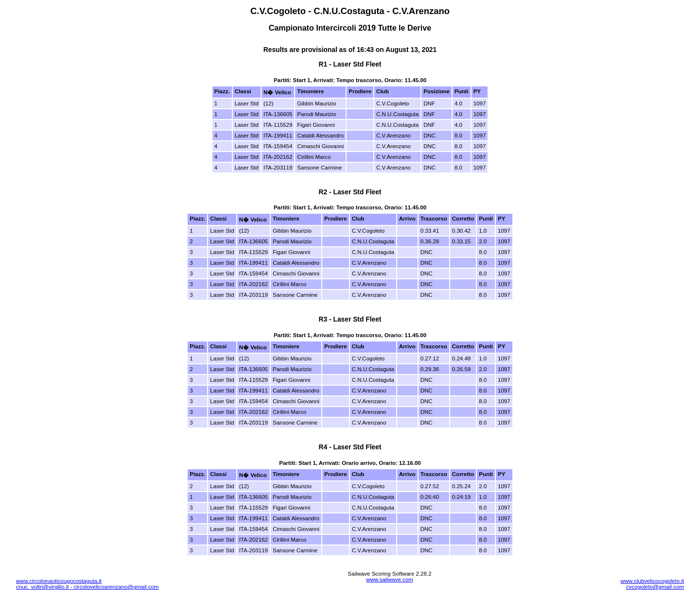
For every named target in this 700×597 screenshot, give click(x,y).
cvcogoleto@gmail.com (655, 587)
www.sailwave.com (390, 580)
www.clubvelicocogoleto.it (652, 581)
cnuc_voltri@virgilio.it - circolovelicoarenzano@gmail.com (87, 587)
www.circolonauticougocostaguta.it (59, 581)
